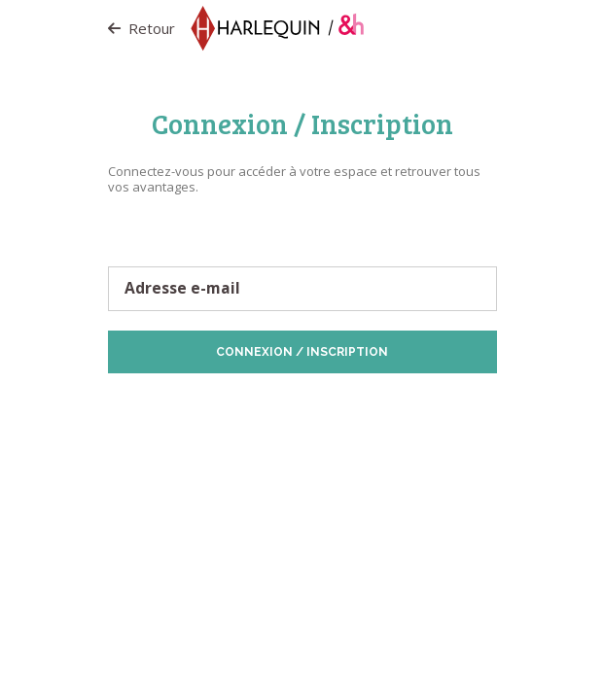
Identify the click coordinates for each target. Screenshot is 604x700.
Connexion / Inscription (302, 352)
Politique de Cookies (391, 404)
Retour (142, 28)
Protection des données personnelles (230, 404)
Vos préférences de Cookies (356, 412)
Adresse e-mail (182, 289)
